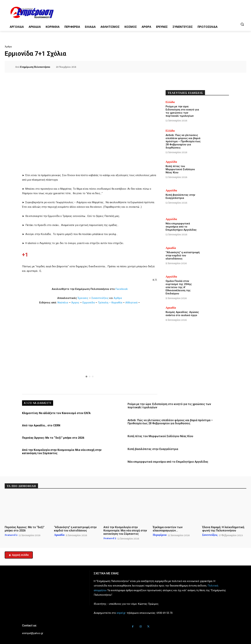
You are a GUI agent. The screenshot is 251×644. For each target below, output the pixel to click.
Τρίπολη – (104, 303)
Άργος (76, 303)
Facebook (122, 289)
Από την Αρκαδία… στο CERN (41, 425)
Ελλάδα (170, 102)
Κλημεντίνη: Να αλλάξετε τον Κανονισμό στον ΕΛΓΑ (55, 413)
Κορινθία (117, 303)
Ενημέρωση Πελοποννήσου (35, 67)
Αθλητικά (132, 303)
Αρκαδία (171, 248)
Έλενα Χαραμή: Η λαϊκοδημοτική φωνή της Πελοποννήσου (223, 528)
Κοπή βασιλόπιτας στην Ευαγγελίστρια (152, 448)
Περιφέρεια (160, 534)
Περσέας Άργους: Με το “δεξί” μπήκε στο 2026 (52, 437)
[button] (242, 24)
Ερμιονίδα (89, 303)
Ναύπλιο (63, 303)
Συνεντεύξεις (100, 298)
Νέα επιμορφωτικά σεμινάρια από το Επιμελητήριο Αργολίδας (167, 461)
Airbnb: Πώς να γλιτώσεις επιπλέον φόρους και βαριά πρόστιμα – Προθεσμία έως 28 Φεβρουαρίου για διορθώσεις (169, 422)
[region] (90, 349)
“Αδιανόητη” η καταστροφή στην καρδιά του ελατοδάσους (183, 255)
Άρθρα (8, 47)
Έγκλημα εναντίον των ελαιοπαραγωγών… (168, 528)
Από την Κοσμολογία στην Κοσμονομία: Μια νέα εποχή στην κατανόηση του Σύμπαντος (125, 530)
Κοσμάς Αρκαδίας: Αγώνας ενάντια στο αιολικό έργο (182, 314)
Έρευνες (83, 298)
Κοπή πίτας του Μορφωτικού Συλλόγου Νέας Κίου (159, 436)
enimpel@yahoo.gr (33, 632)
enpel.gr (121, 612)
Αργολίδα (171, 162)
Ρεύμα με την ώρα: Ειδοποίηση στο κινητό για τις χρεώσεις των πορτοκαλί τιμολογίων (182, 111)
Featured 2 (11, 534)
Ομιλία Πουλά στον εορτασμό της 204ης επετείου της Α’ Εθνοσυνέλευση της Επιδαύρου (179, 287)
